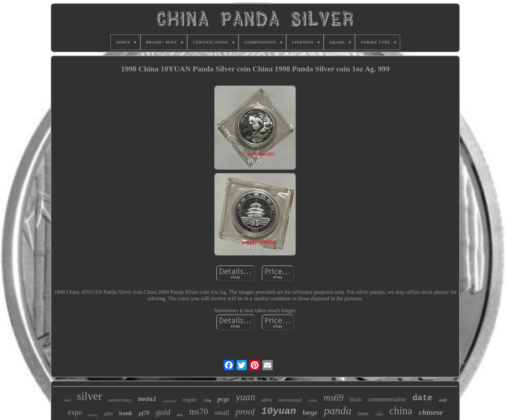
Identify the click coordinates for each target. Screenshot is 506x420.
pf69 (108, 414)
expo (75, 412)
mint (67, 400)
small (222, 413)
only (443, 400)
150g (207, 400)
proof (245, 411)
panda (338, 410)
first (180, 415)
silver (89, 396)
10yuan (279, 411)
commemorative (387, 399)
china (401, 411)
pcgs (223, 399)
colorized (170, 401)
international (290, 400)
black (356, 400)
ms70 (199, 412)
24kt (379, 414)
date (422, 398)
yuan (246, 397)
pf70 (144, 413)
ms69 (334, 397)
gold (163, 412)
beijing (93, 415)
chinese (431, 412)
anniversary (120, 400)
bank (126, 413)
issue (363, 413)
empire (190, 400)
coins (313, 400)
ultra (267, 400)
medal (147, 399)
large (310, 412)
